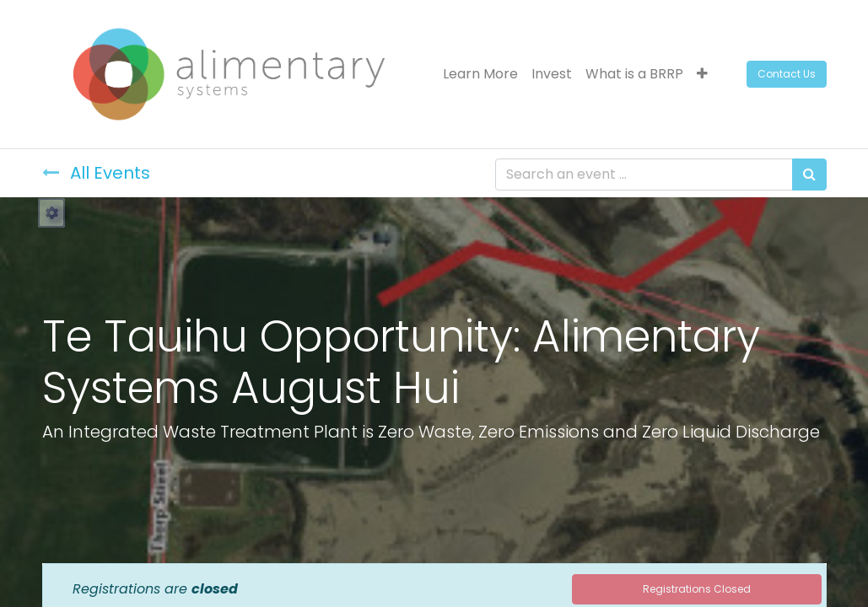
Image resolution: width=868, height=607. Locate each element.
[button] (702, 74)
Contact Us (787, 74)
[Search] (809, 175)
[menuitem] (480, 74)
